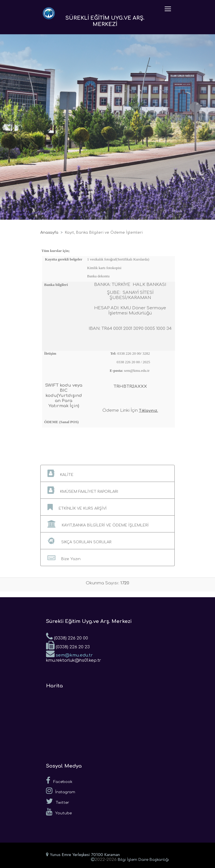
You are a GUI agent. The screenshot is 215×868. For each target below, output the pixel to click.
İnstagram (61, 791)
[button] (107, 473)
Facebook (59, 780)
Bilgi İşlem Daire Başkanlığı (143, 860)
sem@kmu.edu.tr (69, 653)
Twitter (58, 801)
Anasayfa (49, 233)
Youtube (59, 812)
